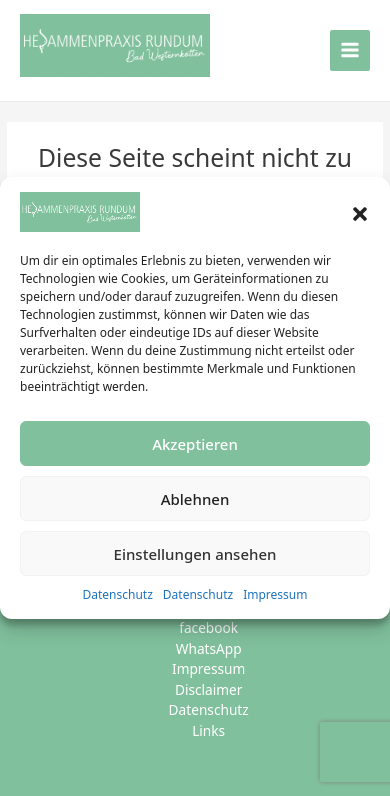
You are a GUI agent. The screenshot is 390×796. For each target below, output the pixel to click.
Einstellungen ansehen (195, 554)
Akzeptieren (195, 444)
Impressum (275, 594)
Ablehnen (195, 499)
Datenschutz (118, 594)
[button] (360, 212)
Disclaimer (208, 689)
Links (208, 730)
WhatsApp (209, 648)
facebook (208, 627)
